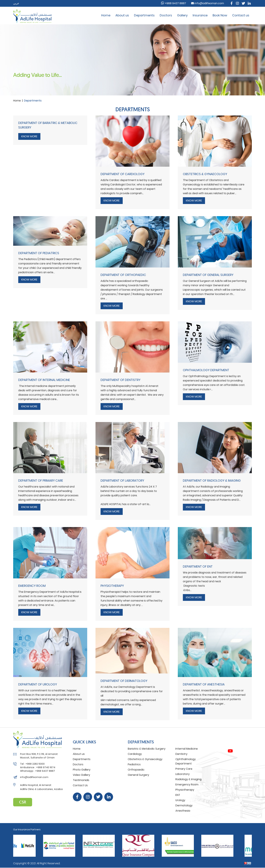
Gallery (182, 15)
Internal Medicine (187, 749)
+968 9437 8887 (174, 3)
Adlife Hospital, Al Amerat (36, 785)
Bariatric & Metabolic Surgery (147, 749)
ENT (178, 795)
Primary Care (184, 769)
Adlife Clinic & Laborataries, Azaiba (41, 789)
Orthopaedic (136, 770)
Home (106, 15)
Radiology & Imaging (188, 779)
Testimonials (81, 780)
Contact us (241, 15)
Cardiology (135, 754)
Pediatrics (134, 764)
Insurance (200, 15)
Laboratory (183, 774)
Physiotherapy (185, 790)
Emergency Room (187, 784)
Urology (180, 800)
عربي (16, 3)
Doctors (166, 15)
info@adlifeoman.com (208, 3)
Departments (144, 15)
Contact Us (80, 785)
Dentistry (181, 754)
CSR (23, 802)
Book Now (220, 15)
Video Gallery (81, 775)
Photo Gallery (82, 770)
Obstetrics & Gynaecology (145, 759)
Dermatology (184, 805)
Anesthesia (183, 811)
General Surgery (138, 775)
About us (122, 15)
